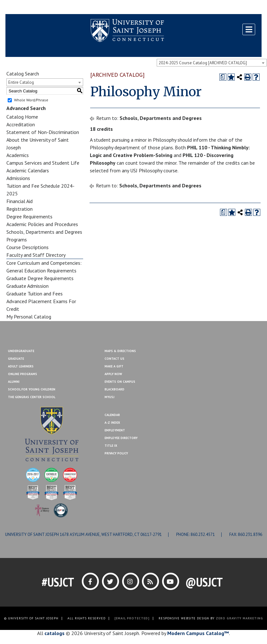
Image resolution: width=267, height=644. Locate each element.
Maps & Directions (120, 351)
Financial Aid (20, 201)
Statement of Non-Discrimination (43, 132)
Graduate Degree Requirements (40, 278)
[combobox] (212, 63)
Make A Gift (114, 366)
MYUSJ (44, 7)
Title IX (111, 446)
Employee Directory (121, 438)
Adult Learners (21, 366)
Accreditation (21, 124)
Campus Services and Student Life (43, 163)
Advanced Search (26, 108)
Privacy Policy (116, 453)
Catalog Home (22, 117)
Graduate (16, 359)
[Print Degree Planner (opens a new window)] (223, 77)
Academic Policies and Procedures (42, 224)
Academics (18, 155)
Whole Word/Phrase (31, 100)
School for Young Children (32, 389)
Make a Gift (246, 7)
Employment (115, 430)
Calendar (112, 415)
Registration (20, 209)
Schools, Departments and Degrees (44, 232)
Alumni (14, 382)
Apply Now (113, 374)
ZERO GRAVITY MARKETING (240, 618)
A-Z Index (112, 423)
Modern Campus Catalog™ (198, 633)
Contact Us (219, 7)
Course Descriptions (27, 247)
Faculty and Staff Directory (36, 255)
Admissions (18, 178)
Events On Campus (120, 382)
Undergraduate (21, 351)
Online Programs (23, 374)
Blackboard (21, 7)
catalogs (55, 633)
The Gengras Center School (32, 397)
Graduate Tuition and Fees (35, 294)
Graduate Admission (27, 286)
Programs (17, 240)
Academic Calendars (28, 170)
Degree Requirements (29, 216)
